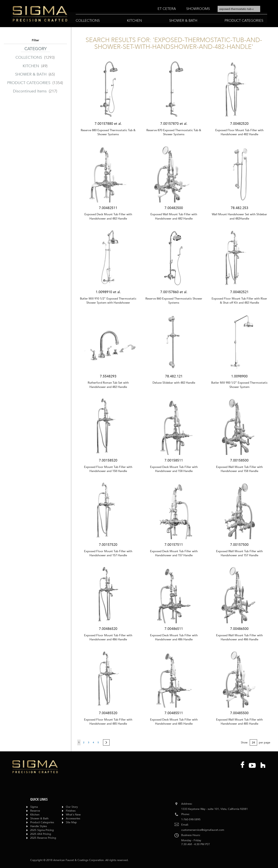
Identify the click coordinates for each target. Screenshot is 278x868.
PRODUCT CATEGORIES (36, 83)
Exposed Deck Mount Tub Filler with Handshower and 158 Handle (174, 469)
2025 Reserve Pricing (43, 838)
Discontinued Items (36, 91)
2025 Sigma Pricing (42, 830)
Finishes (71, 811)
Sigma (34, 807)
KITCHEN (36, 66)
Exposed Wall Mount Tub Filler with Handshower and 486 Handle (239, 637)
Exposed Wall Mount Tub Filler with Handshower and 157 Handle (239, 553)
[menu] (184, 9)
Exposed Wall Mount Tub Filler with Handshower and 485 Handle (239, 722)
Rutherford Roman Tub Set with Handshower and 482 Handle (108, 385)
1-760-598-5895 (191, 819)
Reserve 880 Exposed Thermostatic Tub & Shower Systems (108, 132)
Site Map (71, 822)
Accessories (73, 818)
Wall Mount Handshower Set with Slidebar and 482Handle (239, 216)
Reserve (35, 811)
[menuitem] (167, 9)
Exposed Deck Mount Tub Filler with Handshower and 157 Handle (174, 553)
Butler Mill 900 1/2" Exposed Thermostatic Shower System (239, 385)
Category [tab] (36, 49)
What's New (73, 815)
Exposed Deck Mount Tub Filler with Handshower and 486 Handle (174, 637)
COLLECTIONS (36, 57)
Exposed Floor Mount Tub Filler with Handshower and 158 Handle (108, 469)
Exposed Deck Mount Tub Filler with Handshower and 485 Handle (174, 722)
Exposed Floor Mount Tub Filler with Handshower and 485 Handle (108, 722)
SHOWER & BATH (35, 74)
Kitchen (35, 815)
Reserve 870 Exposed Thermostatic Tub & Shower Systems (174, 132)
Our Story (72, 807)
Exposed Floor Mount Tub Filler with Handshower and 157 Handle (108, 553)
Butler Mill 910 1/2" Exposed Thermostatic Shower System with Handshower (108, 301)
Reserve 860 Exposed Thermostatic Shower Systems (174, 301)
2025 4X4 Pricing (41, 834)
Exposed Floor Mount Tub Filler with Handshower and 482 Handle (239, 132)
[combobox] (239, 9)
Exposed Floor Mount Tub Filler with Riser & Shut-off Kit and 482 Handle (239, 301)
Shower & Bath (39, 818)
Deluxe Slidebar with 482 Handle (174, 383)
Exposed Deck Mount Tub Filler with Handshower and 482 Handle (108, 216)
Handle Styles (39, 826)
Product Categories (42, 822)
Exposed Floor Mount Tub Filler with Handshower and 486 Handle (108, 637)
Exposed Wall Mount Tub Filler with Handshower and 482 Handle (174, 216)
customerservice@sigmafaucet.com (203, 830)
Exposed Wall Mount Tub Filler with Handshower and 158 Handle (239, 469)
